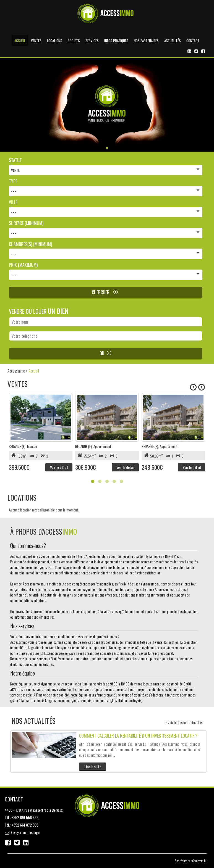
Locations (55, 41)
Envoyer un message (25, 832)
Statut (15, 160)
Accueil (20, 41)
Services (92, 41)
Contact (193, 41)
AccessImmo (16, 371)
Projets (74, 41)
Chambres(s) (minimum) (30, 244)
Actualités (173, 41)
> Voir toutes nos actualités (184, 722)
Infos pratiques (116, 41)
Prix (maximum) (23, 265)
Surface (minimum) (26, 223)
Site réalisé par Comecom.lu (191, 861)
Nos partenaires (146, 41)
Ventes (36, 41)
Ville (13, 202)
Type (13, 181)
